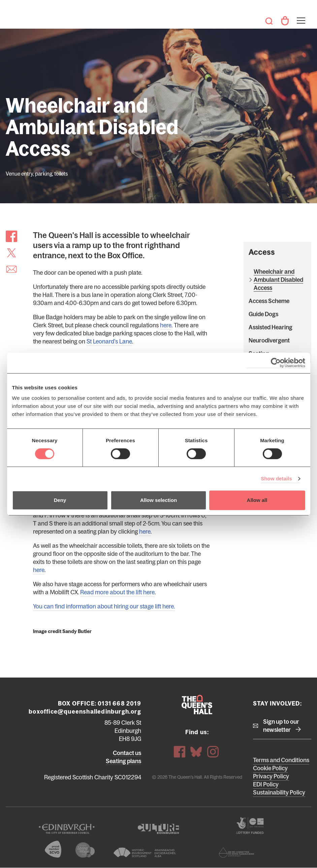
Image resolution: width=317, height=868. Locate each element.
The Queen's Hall (14, 18)
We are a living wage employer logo (85, 850)
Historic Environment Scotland (145, 852)
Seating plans (123, 761)
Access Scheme (269, 301)
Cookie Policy (270, 768)
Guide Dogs (263, 314)
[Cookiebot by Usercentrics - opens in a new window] (276, 363)
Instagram (213, 752)
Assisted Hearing (271, 327)
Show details (276, 478)
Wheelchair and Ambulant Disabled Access (278, 280)
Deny (60, 500)
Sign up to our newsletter (281, 726)
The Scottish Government (250, 826)
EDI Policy (266, 784)
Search (269, 21)
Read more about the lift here (117, 592)
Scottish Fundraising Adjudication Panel (236, 852)
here (166, 325)
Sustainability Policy (279, 792)
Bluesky (196, 752)
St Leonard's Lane (109, 341)
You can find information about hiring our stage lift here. (104, 606)
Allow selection (158, 500)
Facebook (180, 752)
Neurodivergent (269, 340)
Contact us (127, 753)
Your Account (285, 21)
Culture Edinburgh (158, 829)
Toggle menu (300, 16)
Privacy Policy (271, 776)
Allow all (257, 500)
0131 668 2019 (119, 704)
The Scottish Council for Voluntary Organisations (53, 849)
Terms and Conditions (281, 760)
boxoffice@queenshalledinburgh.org (85, 712)
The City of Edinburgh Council (67, 829)
